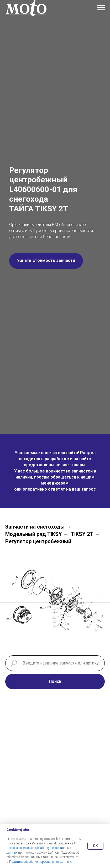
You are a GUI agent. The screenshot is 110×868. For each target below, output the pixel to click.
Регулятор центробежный (38, 541)
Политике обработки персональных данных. (41, 862)
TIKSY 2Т (82, 534)
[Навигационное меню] (101, 8)
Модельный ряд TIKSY (34, 534)
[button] (46, 261)
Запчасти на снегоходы (35, 527)
